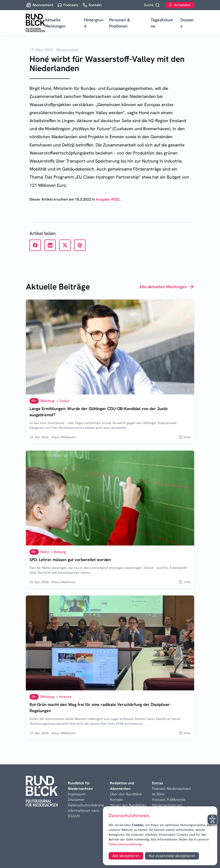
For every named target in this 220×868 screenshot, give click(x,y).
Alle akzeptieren (126, 856)
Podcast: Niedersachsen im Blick (172, 791)
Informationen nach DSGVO (84, 813)
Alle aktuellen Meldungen (167, 287)
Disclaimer (76, 800)
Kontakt (116, 800)
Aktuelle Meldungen (55, 23)
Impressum (77, 794)
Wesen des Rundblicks (128, 805)
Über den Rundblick (126, 794)
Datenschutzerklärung (125, 844)
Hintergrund (94, 23)
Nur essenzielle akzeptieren (172, 856)
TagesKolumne (162, 23)
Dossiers (187, 23)
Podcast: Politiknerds (169, 800)
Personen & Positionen (119, 23)
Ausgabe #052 (108, 199)
